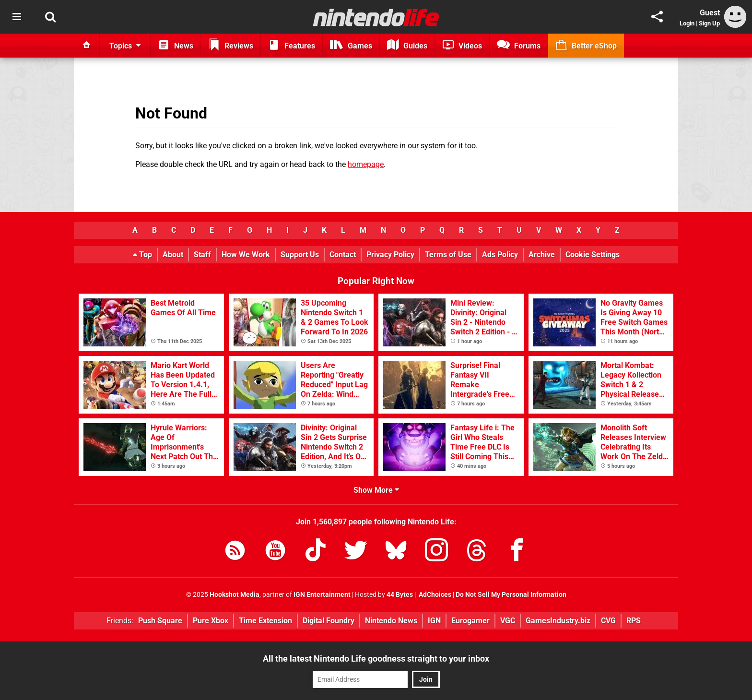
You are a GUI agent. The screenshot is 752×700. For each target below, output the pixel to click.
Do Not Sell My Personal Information (511, 595)
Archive (542, 255)
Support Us (300, 255)
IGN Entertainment (322, 595)
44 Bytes (400, 595)
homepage (366, 164)
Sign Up (709, 23)
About (173, 255)
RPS (634, 621)
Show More (376, 490)
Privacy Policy (390, 255)
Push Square (160, 621)
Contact (343, 255)
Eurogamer (470, 621)
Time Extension (265, 621)
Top (142, 255)
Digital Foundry (329, 621)
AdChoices (434, 595)
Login (687, 23)
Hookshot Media (235, 595)
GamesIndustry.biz (558, 621)
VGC (508, 621)
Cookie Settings (593, 255)
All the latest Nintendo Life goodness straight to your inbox (376, 658)
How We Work (246, 255)
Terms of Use (448, 255)
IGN (434, 621)
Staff (202, 255)
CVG (608, 621)
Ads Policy (500, 255)
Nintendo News (391, 621)
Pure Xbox (211, 621)
